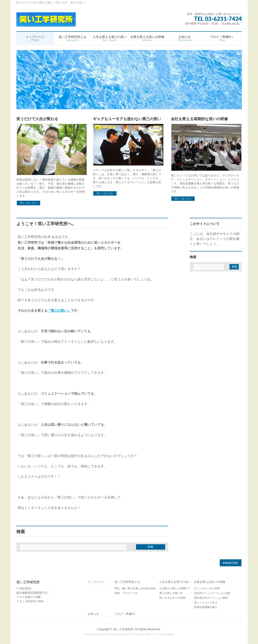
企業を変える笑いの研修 (210, 582)
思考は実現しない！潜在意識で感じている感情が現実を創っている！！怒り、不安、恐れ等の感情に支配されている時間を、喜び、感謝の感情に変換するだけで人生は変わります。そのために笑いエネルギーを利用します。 (51, 188)
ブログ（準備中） (126, 614)
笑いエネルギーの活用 (172, 598)
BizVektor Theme (129, 634)
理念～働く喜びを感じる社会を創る (135, 588)
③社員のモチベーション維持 (211, 598)
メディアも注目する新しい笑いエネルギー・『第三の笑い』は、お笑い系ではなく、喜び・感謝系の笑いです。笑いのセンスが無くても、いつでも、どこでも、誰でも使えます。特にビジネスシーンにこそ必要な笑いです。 (127, 178)
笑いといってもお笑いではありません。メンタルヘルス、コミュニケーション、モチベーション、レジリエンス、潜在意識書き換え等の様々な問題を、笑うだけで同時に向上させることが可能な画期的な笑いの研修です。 (205, 183)
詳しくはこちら (28, 203)
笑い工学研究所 (123, 629)
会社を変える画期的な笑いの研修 (199, 119)
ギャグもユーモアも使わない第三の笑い (127, 119)
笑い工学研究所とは (127, 582)
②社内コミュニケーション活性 (212, 593)
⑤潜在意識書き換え (206, 607)
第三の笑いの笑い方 (171, 593)
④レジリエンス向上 (206, 603)
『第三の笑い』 (59, 311)
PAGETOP (231, 563)
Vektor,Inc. (152, 634)
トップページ (96, 582)
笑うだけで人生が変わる (37, 119)
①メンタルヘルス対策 (207, 588)
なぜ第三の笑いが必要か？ (175, 588)
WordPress (107, 634)
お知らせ (93, 614)
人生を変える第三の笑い (175, 582)
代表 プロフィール (126, 593)
